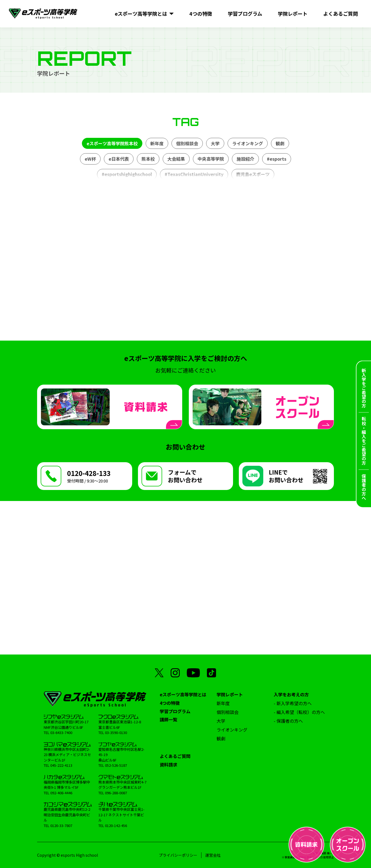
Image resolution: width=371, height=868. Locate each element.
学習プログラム (175, 711)
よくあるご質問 (175, 756)
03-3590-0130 (116, 733)
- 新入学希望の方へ (293, 703)
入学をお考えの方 (291, 694)
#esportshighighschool (127, 174)
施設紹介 (245, 159)
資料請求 (168, 765)
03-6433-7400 (61, 733)
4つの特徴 (170, 703)
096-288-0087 (116, 793)
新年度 (157, 143)
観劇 (280, 143)
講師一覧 (168, 719)
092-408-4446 (61, 793)
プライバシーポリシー (178, 855)
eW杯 (90, 159)
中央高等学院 (211, 159)
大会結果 (176, 159)
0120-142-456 (116, 825)
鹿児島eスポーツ (253, 174)
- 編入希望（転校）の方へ (299, 712)
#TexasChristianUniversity (194, 174)
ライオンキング (248, 143)
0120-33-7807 (61, 825)
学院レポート (230, 694)
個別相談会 (187, 143)
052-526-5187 (116, 765)
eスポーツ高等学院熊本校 (112, 143)
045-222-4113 (61, 765)
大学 (215, 143)
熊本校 (148, 159)
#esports (277, 159)
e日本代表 (119, 159)
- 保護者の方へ (288, 721)
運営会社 (213, 855)
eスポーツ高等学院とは (183, 694)
